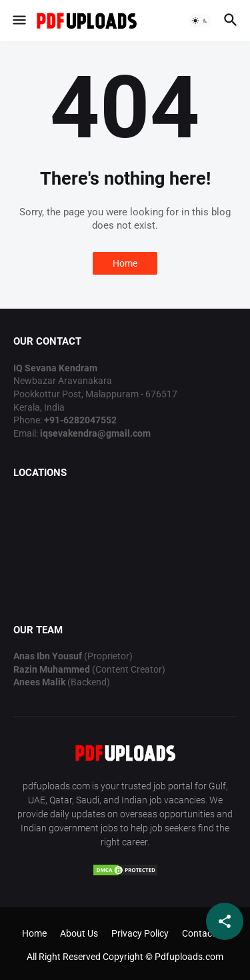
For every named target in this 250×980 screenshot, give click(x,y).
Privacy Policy (140, 933)
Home (125, 263)
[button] (18, 21)
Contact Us (205, 933)
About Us (79, 933)
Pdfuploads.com (189, 957)
